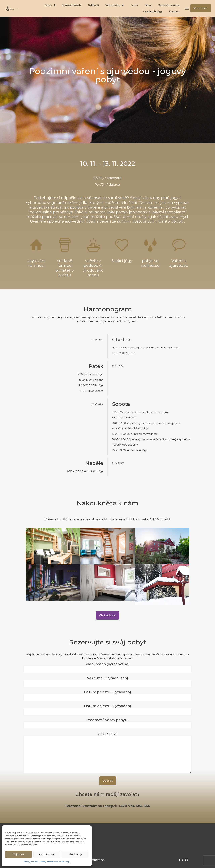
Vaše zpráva (107, 752)
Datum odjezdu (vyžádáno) (107, 709)
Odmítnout (47, 854)
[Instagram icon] (187, 860)
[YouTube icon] (183, 860)
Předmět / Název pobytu (107, 723)
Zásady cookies (30, 862)
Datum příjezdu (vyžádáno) (107, 695)
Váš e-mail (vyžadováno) (107, 682)
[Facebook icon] (179, 860)
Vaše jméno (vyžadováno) (107, 668)
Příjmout (18, 854)
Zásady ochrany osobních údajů (55, 862)
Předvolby (75, 854)
